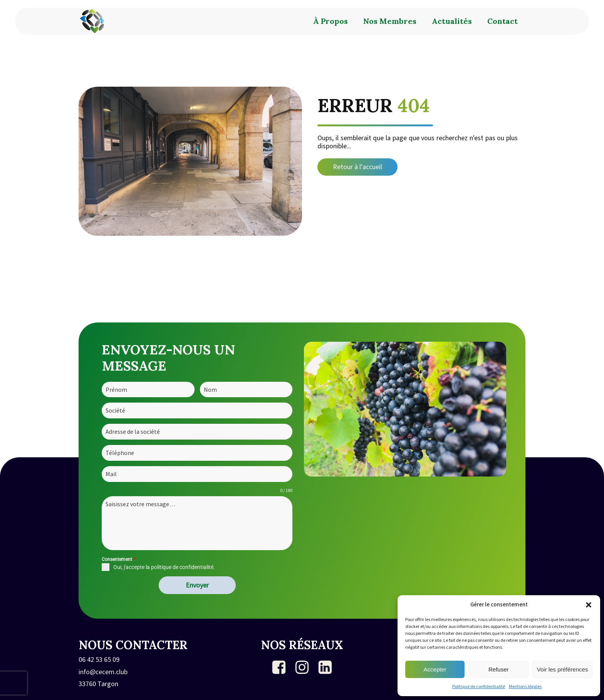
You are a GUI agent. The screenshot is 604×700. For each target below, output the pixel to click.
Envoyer (197, 585)
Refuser (499, 669)
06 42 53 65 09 (99, 660)
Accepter (435, 669)
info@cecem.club (103, 672)
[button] (589, 605)
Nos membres (390, 21)
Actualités (452, 21)
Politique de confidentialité (479, 687)
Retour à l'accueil (357, 167)
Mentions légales (525, 687)
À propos (331, 21)
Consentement (118, 559)
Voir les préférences (563, 669)
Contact (502, 21)
